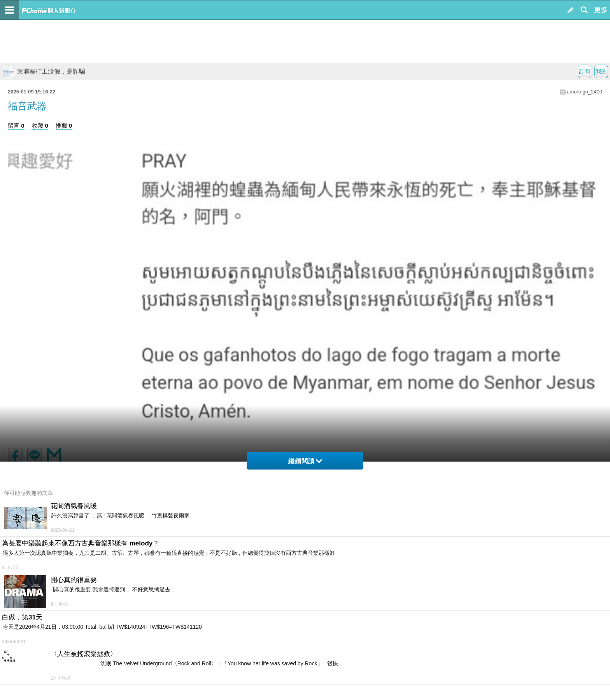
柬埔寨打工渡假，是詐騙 (44, 71)
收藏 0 (40, 126)
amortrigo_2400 (585, 92)
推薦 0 (64, 126)
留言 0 (16, 126)
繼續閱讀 (305, 461)
